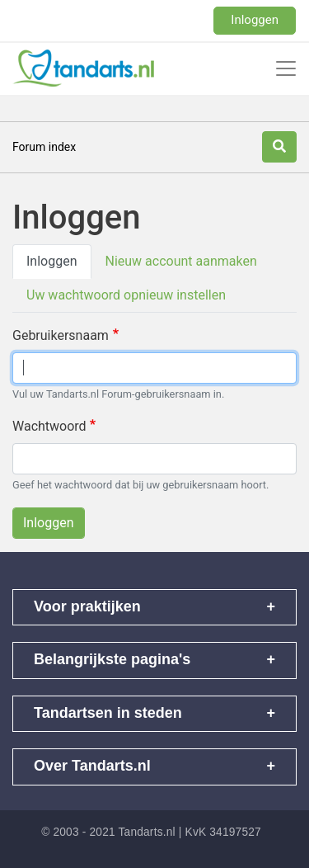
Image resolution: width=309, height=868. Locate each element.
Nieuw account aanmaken (181, 261)
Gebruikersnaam (61, 335)
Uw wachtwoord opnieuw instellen (126, 295)
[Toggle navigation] (286, 68)
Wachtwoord (49, 426)
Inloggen (255, 20)
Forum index (44, 147)
